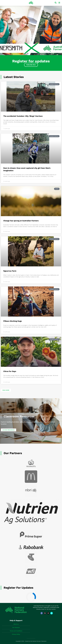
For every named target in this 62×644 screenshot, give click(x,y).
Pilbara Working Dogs (13, 321)
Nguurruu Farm (10, 271)
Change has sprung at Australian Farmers (21, 221)
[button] (2, 30)
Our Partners (13, 453)
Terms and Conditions (16, 631)
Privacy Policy (16, 634)
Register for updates (18, 588)
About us (16, 624)
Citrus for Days (10, 371)
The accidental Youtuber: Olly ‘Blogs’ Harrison (23, 116)
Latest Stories (14, 77)
